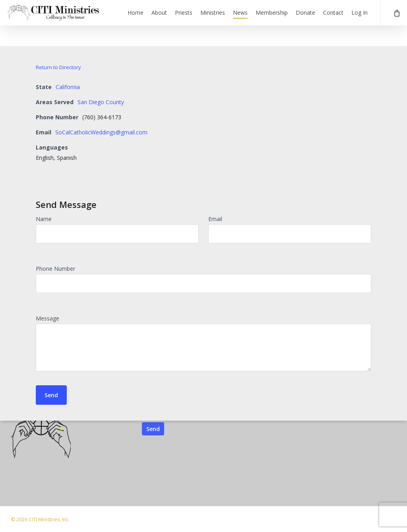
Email (215, 219)
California (68, 87)
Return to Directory (58, 67)
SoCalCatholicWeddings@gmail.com (101, 132)
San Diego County (101, 102)
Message (47, 318)
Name (44, 219)
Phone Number (55, 269)
